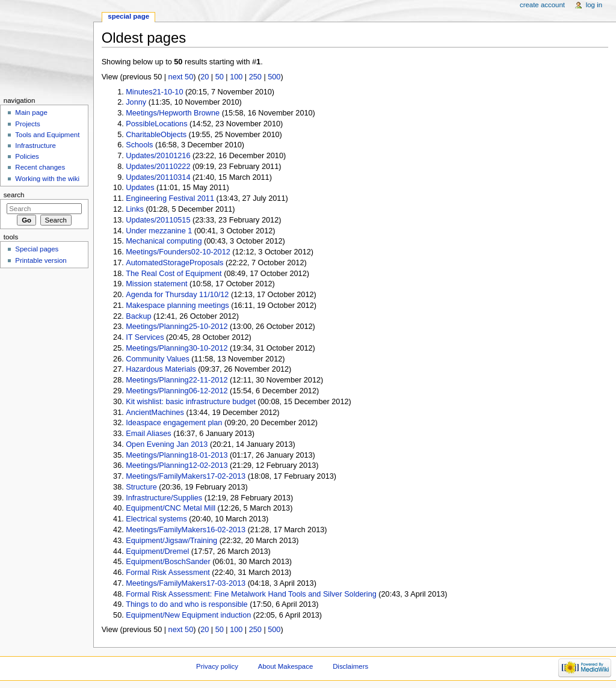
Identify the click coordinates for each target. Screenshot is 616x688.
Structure (141, 487)
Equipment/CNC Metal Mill (171, 508)
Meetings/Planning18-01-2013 (177, 455)
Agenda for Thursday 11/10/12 (177, 295)
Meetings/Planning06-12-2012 (177, 391)
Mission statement (156, 284)
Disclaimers (350, 666)
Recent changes (40, 167)
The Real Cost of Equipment (174, 274)
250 (255, 77)
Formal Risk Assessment (168, 573)
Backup (138, 316)
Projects (27, 124)
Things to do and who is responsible (186, 604)
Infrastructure (35, 146)
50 (220, 77)
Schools (139, 145)
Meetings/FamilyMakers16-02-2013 (186, 530)
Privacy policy (217, 666)
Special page (128, 16)
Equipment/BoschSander (168, 562)
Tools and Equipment (47, 135)
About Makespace (285, 666)
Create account (542, 5)
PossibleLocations (156, 124)
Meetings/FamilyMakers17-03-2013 (186, 583)
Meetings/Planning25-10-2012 (177, 327)
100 (236, 77)
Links (135, 209)
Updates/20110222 (158, 167)
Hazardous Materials (161, 369)
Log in (594, 5)
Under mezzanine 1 (159, 231)
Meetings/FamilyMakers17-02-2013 (186, 476)
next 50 (181, 77)
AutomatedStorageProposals (174, 263)
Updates (140, 188)
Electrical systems (156, 519)
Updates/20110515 (158, 220)
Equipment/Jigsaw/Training (171, 541)
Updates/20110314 (158, 177)
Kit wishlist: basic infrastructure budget (191, 402)
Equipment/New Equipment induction (188, 615)
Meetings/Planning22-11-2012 (177, 380)
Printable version (41, 260)
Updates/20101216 (158, 156)
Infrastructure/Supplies (164, 498)
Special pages (37, 249)
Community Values (158, 359)
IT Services (145, 337)
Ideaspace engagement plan (174, 423)
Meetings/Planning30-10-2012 (177, 348)
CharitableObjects (156, 135)
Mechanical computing (164, 241)
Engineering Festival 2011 (170, 198)
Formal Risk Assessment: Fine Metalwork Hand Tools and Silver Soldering (251, 594)
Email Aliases (148, 434)
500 (274, 77)
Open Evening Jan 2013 (167, 444)
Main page (31, 112)
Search (14, 195)
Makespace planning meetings (177, 306)
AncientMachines (155, 413)
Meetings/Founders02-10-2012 (178, 252)
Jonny (136, 102)
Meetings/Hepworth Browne (173, 113)
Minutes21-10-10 (154, 92)
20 (205, 77)
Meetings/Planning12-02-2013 (177, 465)
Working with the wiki (47, 179)
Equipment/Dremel (157, 551)
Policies (27, 156)
